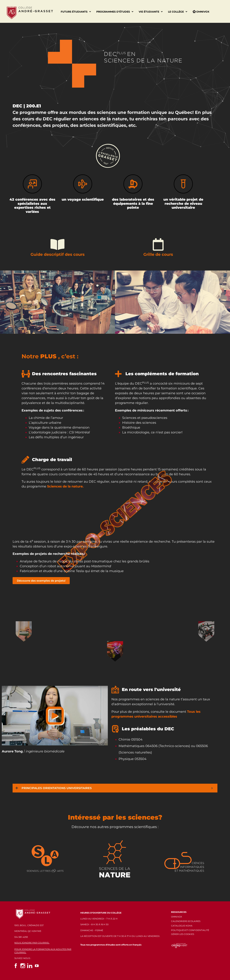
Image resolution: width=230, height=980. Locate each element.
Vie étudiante (151, 12)
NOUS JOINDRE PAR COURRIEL (32, 943)
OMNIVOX (177, 917)
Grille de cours (158, 254)
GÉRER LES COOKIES (183, 934)
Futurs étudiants (76, 12)
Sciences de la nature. (65, 486)
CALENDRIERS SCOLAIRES (186, 921)
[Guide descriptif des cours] (58, 245)
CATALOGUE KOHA (182, 926)
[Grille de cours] (158, 245)
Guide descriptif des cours (58, 254)
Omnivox (201, 12)
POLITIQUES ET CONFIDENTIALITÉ (190, 930)
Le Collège (178, 12)
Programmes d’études (115, 12)
